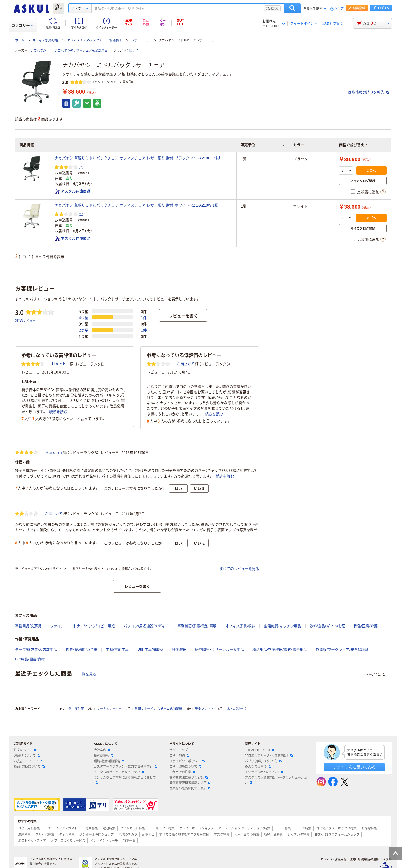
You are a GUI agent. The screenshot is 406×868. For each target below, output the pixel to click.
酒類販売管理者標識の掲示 (190, 783)
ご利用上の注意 (182, 772)
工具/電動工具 (117, 650)
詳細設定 (272, 8)
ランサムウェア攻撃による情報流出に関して (125, 780)
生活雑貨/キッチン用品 (282, 626)
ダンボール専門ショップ (97, 835)
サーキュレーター (109, 709)
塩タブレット (204, 709)
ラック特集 (303, 828)
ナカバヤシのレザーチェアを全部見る (81, 51)
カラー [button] (312, 145)
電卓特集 (92, 828)
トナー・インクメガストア (63, 828)
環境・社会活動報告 (109, 761)
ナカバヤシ (38, 51)
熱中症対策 (76, 709)
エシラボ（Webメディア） (264, 772)
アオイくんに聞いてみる (354, 767)
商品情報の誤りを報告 (368, 92)
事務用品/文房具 (28, 626)
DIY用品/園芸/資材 (30, 659)
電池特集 (109, 828)
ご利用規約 (179, 756)
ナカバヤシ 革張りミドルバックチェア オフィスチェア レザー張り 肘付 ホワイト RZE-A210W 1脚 (136, 205)
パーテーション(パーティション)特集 (244, 828)
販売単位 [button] (263, 145)
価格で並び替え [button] (353, 145)
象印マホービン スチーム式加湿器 (158, 709)
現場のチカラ (128, 835)
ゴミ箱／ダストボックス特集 (336, 828)
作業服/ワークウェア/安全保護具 (342, 650)
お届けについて (27, 756)
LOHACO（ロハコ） (260, 750)
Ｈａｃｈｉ (61, 364)
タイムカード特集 (133, 828)
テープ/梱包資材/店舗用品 (36, 650)
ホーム (20, 40)
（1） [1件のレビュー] (81, 214)
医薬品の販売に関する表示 (190, 788)
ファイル (57, 626)
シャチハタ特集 (299, 835)
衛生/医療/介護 (366, 626)
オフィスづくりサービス (68, 841)
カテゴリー (23, 25)
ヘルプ (339, 9)
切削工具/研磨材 (150, 650)
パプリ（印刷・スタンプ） (263, 761)
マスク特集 (222, 835)
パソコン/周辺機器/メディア (146, 626)
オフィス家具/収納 (45, 40)
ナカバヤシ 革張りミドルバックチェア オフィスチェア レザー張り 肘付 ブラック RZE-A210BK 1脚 (137, 158)
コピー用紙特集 (29, 828)
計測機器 (179, 650)
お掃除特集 (369, 828)
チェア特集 (283, 828)
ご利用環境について (185, 767)
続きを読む (58, 412)
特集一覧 (129, 841)
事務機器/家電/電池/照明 (197, 626)
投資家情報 (104, 756)
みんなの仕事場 (258, 767)
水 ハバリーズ (237, 709)
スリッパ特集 (45, 835)
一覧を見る (87, 674)
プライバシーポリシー (187, 761)
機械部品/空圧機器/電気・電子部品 (280, 650)
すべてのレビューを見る (239, 569)
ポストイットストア (32, 841)
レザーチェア (140, 40)
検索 (292, 8)
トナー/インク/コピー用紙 (94, 626)
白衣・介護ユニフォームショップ (337, 835)
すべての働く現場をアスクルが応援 (184, 835)
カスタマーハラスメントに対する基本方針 (125, 767)
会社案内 (102, 750)
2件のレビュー (25, 320)
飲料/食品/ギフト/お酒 (328, 626)
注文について (25, 750)
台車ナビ (148, 835)
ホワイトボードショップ (197, 828)
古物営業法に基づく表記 (189, 778)
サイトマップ (179, 750)
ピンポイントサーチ (104, 841)
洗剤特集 (24, 835)
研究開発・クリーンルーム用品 (219, 650)
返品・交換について (29, 767)
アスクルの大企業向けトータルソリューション (276, 780)
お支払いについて (28, 761)
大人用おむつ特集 (247, 835)
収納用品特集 (273, 835)
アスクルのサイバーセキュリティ (119, 772)
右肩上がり (186, 364)
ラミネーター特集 (162, 828)
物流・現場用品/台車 (81, 650)
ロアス (134, 51)
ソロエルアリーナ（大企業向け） (269, 756)
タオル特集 (67, 835)
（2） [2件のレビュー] (81, 167)
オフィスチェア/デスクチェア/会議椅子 (95, 40)
